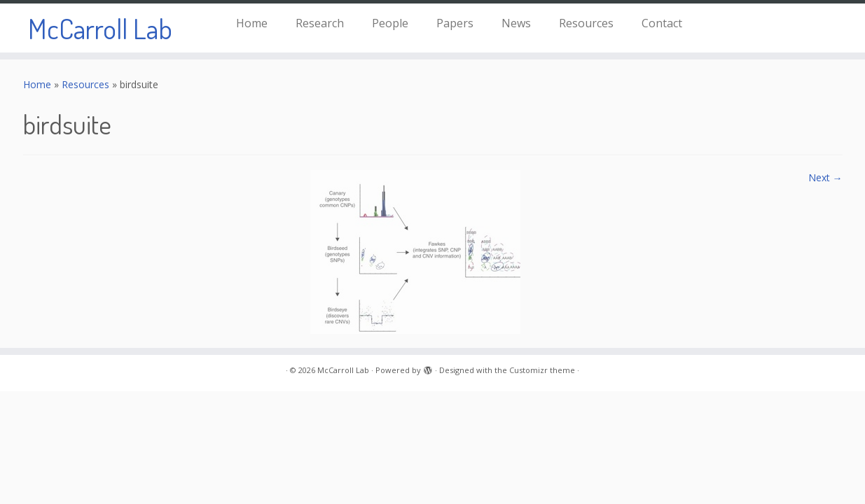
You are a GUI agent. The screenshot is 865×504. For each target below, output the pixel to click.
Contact (662, 23)
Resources (586, 23)
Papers (455, 23)
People (390, 23)
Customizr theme (542, 370)
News (516, 23)
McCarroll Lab (100, 28)
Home (252, 23)
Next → (825, 177)
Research (320, 23)
